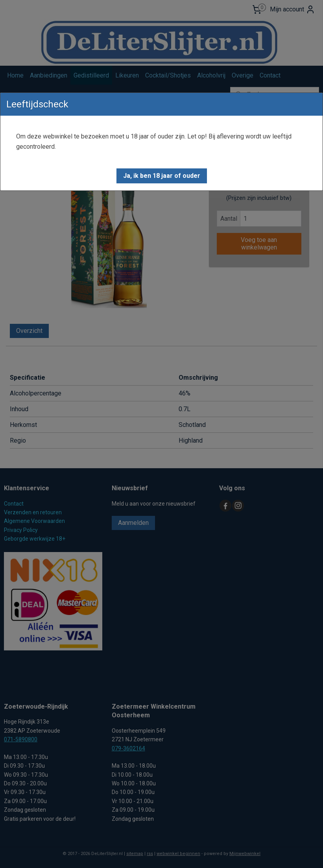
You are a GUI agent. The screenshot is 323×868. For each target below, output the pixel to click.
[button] (162, 176)
